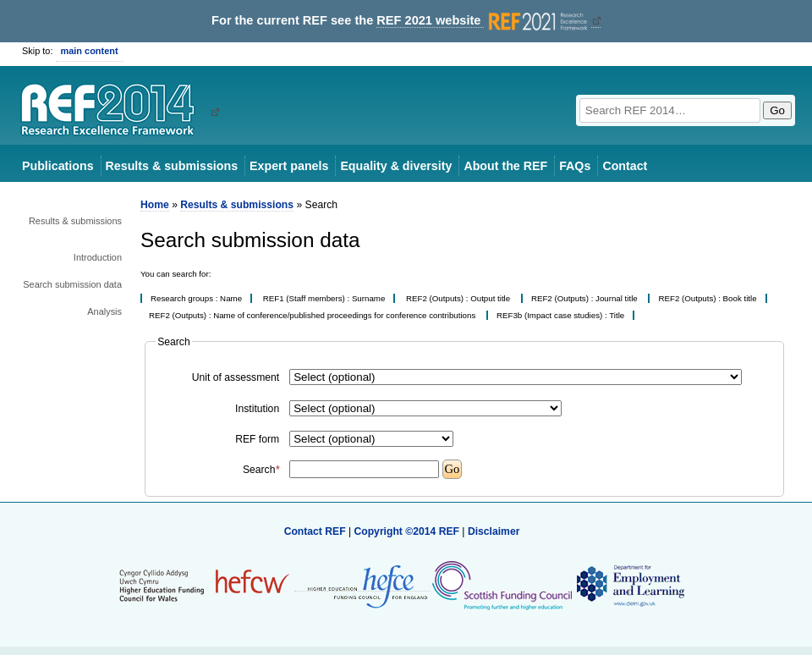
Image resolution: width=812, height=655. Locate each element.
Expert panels (289, 166)
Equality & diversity (396, 166)
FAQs (575, 166)
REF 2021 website (483, 21)
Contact (625, 166)
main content (90, 51)
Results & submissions (172, 166)
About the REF (505, 166)
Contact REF (315, 531)
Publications (58, 166)
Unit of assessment (236, 377)
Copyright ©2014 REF (408, 531)
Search (261, 470)
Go (777, 110)
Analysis (104, 311)
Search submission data (72, 284)
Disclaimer (494, 531)
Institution (257, 409)
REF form (257, 439)
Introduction (98, 257)
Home (155, 205)
